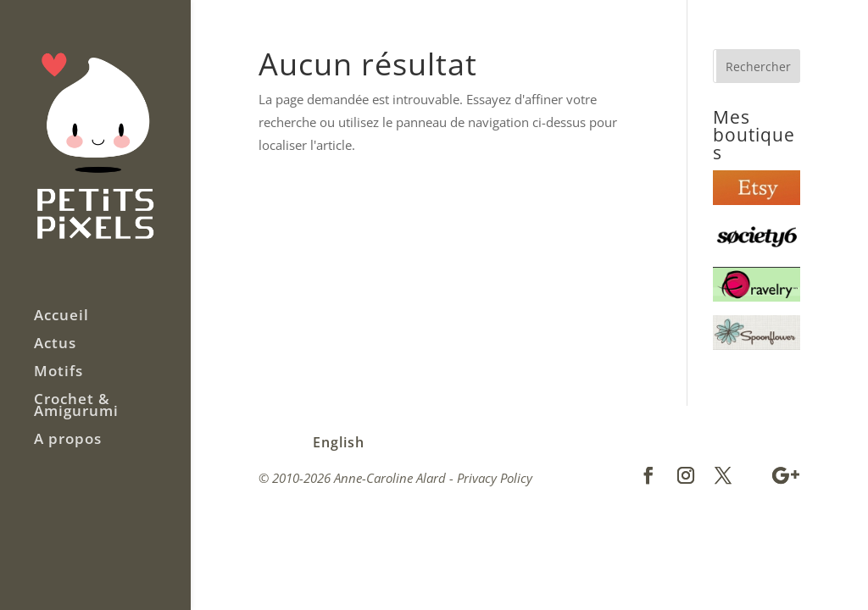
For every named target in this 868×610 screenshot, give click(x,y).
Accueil (61, 317)
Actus (55, 345)
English (339, 442)
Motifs (58, 373)
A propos (68, 441)
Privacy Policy (495, 478)
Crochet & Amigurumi (76, 407)
